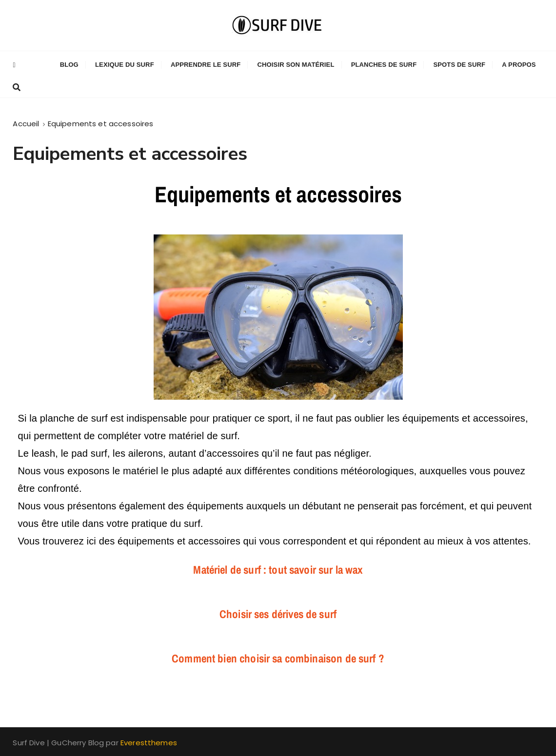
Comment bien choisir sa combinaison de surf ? (278, 658)
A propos (519, 65)
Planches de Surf (384, 65)
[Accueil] (26, 124)
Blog (69, 65)
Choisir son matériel (296, 65)
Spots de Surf (459, 65)
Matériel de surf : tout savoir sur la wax (278, 570)
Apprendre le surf (206, 65)
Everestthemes (149, 743)
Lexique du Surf (125, 65)
